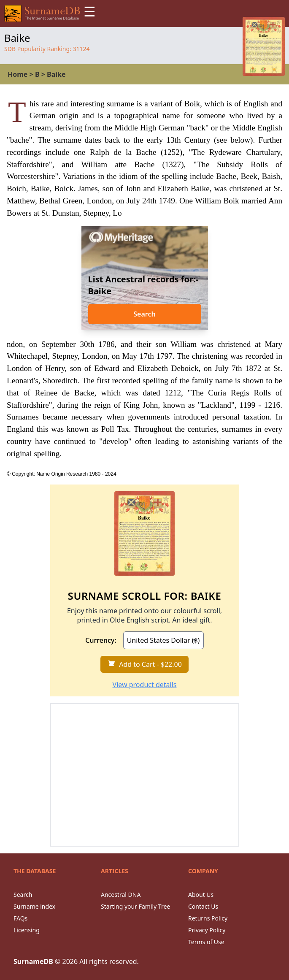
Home (18, 74)
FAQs (20, 918)
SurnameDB (33, 961)
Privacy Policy (207, 930)
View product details (145, 685)
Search (144, 314)
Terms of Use (206, 942)
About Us (201, 895)
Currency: (101, 640)
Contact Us (203, 906)
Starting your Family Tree (135, 906)
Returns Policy (208, 918)
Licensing (27, 930)
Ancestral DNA (121, 895)
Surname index (34, 906)
